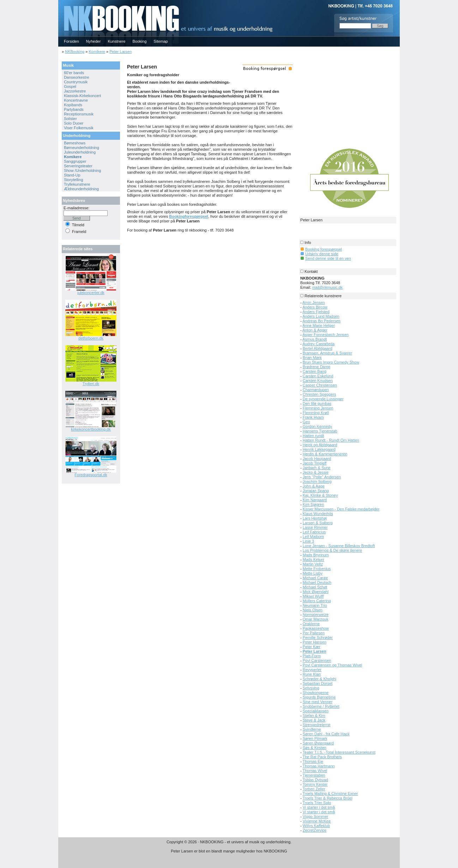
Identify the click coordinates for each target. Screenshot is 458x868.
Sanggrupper (75, 161)
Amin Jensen (314, 303)
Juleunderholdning (80, 152)
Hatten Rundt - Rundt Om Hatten (331, 440)
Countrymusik (76, 82)
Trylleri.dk (91, 384)
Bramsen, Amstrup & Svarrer (327, 353)
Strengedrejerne (317, 725)
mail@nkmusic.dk (327, 287)
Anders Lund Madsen (321, 316)
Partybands (74, 109)
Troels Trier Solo (317, 803)
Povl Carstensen (317, 660)
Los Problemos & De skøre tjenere (332, 550)
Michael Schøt (315, 587)
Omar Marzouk (316, 619)
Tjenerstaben (314, 775)
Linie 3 (308, 541)
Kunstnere (116, 41)
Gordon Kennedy (317, 426)
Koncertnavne (76, 100)
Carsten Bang (315, 371)
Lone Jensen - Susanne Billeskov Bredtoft (339, 546)
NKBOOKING (59, 2)
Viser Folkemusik (79, 128)
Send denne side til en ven (328, 258)
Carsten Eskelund (318, 376)
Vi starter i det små (319, 807)
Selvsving (311, 688)
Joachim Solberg (317, 481)
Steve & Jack (314, 720)
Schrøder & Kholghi (320, 679)
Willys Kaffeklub (316, 826)
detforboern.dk (91, 338)
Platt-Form (312, 656)
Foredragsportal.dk (91, 475)
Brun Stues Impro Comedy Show (331, 362)
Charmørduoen (316, 390)
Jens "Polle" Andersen (322, 477)
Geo (306, 422)
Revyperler (312, 670)
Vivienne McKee (317, 821)
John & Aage (314, 486)
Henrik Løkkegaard (319, 449)
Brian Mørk (312, 358)
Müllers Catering (317, 601)
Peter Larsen (120, 52)
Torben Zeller (314, 789)
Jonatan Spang (316, 491)
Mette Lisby (313, 573)
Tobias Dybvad (315, 780)
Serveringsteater (78, 166)
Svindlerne (312, 729)
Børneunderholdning (82, 148)
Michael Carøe (315, 578)
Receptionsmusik (79, 114)
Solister (70, 119)
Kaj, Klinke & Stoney (320, 495)
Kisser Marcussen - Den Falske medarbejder (341, 509)
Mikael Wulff (313, 596)
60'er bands (74, 73)
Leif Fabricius (314, 532)
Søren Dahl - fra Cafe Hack (326, 734)
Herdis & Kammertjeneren (325, 454)
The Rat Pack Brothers (322, 757)
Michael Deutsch (317, 582)
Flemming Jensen (318, 408)
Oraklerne (311, 624)
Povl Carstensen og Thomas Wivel (333, 665)
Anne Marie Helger (319, 325)
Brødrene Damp (317, 367)
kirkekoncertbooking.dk (91, 429)
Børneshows (75, 143)
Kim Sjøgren (314, 504)
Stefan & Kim (314, 716)
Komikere (97, 52)
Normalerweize (316, 615)
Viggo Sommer (316, 816)
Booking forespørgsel (324, 249)
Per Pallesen (314, 633)
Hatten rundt (314, 436)
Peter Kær (312, 647)
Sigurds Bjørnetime (319, 697)
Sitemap (161, 41)
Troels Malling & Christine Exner (330, 794)
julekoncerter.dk (91, 293)
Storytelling (73, 180)
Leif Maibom (313, 537)
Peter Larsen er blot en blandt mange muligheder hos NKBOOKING (229, 851)
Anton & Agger (315, 330)
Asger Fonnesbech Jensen (326, 335)
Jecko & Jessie (316, 472)
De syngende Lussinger (323, 399)
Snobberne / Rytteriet (321, 706)
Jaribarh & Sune (317, 468)
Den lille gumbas (317, 403)
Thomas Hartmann (319, 766)
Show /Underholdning (82, 170)
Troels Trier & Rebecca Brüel (328, 798)
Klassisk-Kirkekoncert (82, 96)
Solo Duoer (74, 123)
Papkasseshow (316, 628)
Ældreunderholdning (81, 189)
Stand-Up (72, 175)
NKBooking (75, 52)
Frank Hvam (313, 417)
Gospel (70, 86)
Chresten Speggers (320, 394)
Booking (140, 41)
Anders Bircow (315, 307)
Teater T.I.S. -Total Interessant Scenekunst (339, 752)
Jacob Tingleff (315, 463)
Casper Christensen (320, 385)
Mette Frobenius (317, 569)
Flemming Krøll (316, 413)
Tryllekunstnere (77, 184)
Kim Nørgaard (315, 500)
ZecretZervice (315, 830)
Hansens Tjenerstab (320, 431)
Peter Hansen (315, 642)
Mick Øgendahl (316, 592)
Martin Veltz (313, 564)
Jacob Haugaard (317, 459)
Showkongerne (316, 693)
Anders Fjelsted (316, 312)
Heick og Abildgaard (320, 445)
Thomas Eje (313, 761)
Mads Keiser (314, 559)
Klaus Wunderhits (318, 514)
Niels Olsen (313, 610)
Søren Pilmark (315, 738)
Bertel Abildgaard (318, 348)
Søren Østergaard (318, 743)
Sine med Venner (318, 702)
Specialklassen (316, 711)
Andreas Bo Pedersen (321, 321)
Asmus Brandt (315, 339)
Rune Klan (312, 674)
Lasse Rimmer (315, 527)
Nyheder (94, 41)
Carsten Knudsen (318, 381)
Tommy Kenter (315, 784)
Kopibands (73, 105)
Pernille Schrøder (318, 637)
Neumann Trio (315, 605)
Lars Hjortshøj (315, 518)
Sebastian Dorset (318, 683)
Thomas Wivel (315, 771)
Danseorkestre (77, 77)
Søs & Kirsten (315, 748)
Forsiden (71, 41)
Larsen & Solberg (318, 523)
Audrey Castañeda (318, 344)
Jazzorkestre (75, 91)
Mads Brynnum (316, 555)
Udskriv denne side (322, 254)
